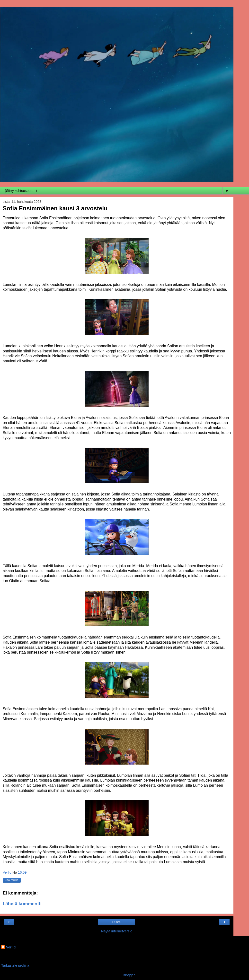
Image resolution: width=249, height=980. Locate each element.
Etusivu (117, 922)
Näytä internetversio (117, 931)
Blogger (129, 975)
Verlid (11, 947)
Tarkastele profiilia (15, 965)
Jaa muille (12, 880)
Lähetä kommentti (22, 904)
